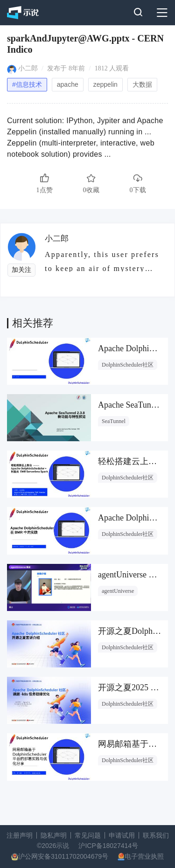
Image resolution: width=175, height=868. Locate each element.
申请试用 (122, 835)
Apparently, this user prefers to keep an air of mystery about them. (102, 261)
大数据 (142, 84)
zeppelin (105, 84)
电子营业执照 (144, 856)
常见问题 (88, 835)
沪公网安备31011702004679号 (63, 856)
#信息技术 (27, 84)
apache (68, 84)
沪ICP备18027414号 (108, 846)
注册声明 (20, 835)
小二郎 (28, 68)
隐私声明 (54, 835)
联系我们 (156, 835)
